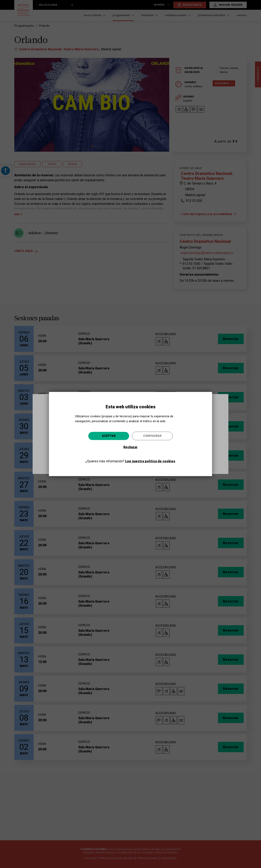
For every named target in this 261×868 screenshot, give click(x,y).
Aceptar (109, 436)
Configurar (152, 436)
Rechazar (130, 447)
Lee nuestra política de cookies (150, 461)
